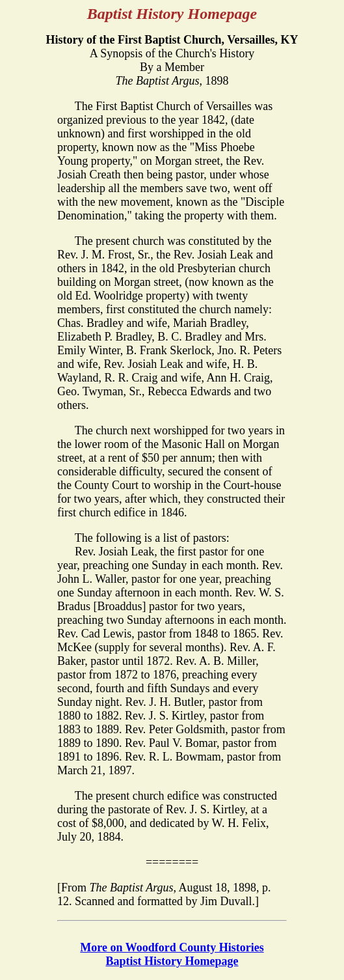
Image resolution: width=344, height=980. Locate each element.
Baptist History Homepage (172, 961)
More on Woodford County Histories (172, 947)
